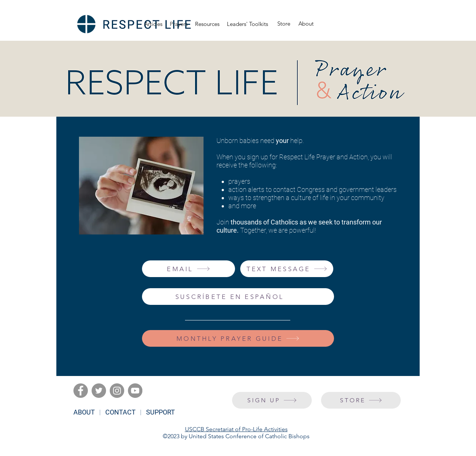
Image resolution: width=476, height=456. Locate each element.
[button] (207, 24)
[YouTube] (135, 391)
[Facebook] (81, 391)
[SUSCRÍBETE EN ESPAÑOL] (238, 297)
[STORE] (361, 400)
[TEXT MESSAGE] (287, 269)
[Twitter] (99, 391)
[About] (306, 24)
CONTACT (120, 412)
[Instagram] (117, 391)
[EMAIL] (189, 269)
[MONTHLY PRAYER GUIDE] (238, 338)
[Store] (284, 24)
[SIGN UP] (272, 400)
